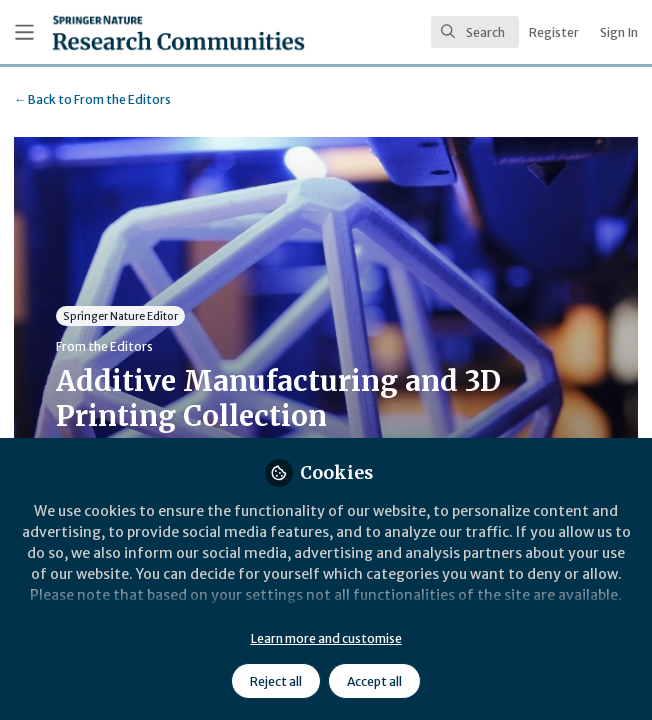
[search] (475, 32)
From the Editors (92, 99)
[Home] (130, 32)
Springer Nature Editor (120, 316)
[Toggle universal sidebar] (24, 32)
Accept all (374, 681)
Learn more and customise (326, 638)
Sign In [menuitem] (619, 32)
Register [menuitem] (554, 32)
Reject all (276, 681)
